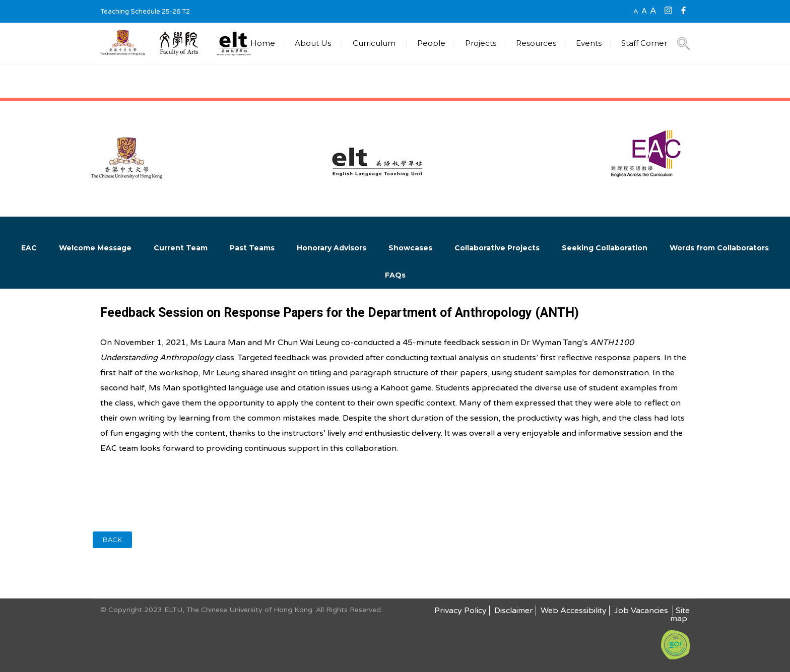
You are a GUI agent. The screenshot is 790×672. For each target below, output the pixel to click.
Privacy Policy (460, 611)
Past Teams (252, 248)
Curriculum (374, 43)
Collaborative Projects (497, 248)
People (431, 43)
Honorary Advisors (332, 248)
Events (589, 43)
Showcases (410, 248)
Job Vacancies (642, 611)
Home (263, 43)
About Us (313, 43)
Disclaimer (514, 611)
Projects (481, 43)
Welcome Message (95, 248)
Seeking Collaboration (605, 248)
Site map (680, 615)
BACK (112, 540)
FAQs (395, 275)
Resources (536, 43)
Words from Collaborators (719, 248)
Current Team (181, 248)
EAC (29, 248)
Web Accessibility (574, 611)
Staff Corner (644, 43)
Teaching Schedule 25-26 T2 (145, 12)
